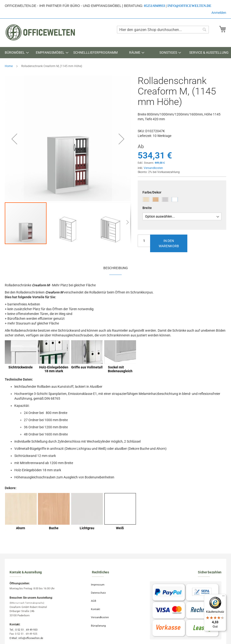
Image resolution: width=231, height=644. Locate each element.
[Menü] (223, 597)
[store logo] (41, 32)
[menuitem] (17, 53)
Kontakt (97, 606)
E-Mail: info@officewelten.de (26, 638)
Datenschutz (99, 591)
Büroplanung (99, 621)
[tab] (115, 268)
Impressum (99, 584)
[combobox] (163, 30)
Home (9, 66)
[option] (146, 199)
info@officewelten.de (189, 6)
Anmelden (219, 13)
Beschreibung (116, 268)
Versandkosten (153, 168)
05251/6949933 (155, 6)
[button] (14, 139)
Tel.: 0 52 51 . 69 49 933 (24, 630)
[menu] (115, 53)
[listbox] (182, 200)
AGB (94, 599)
